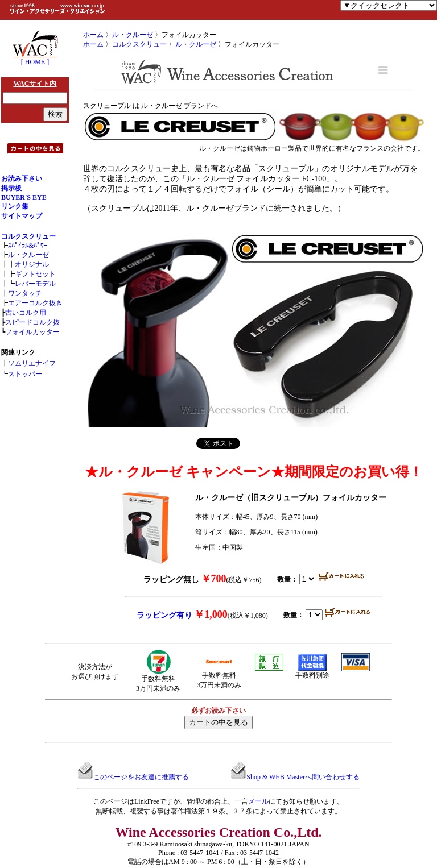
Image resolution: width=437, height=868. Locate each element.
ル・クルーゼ (28, 255)
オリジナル (32, 264)
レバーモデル (35, 284)
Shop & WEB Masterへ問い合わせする (303, 777)
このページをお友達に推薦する (141, 777)
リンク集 (15, 206)
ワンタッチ (25, 293)
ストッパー (25, 374)
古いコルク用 (26, 313)
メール (258, 801)
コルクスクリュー (28, 236)
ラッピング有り (164, 615)
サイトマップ (22, 216)
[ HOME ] (35, 59)
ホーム (93, 35)
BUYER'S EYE (24, 197)
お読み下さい (22, 178)
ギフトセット (35, 274)
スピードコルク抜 (32, 322)
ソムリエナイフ (32, 363)
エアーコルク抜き (35, 303)
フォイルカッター (32, 332)
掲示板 (11, 188)
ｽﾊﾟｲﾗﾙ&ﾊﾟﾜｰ (28, 246)
